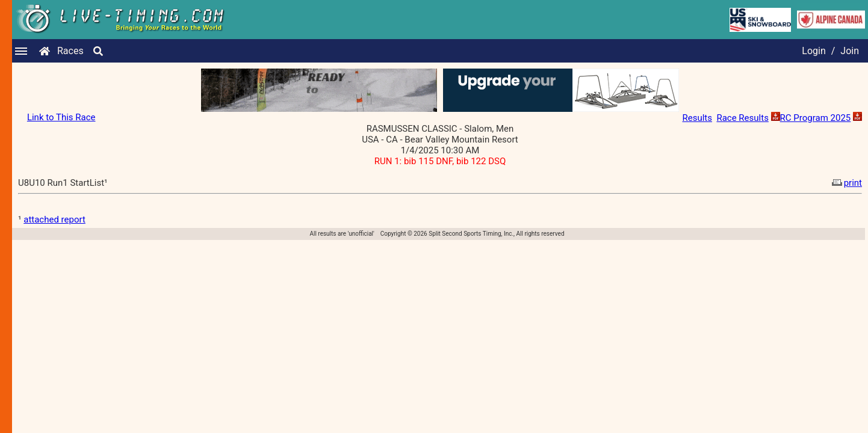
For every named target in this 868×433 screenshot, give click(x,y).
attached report (54, 220)
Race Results (742, 118)
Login (814, 51)
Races (70, 51)
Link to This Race (61, 117)
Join (850, 51)
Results (697, 118)
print (846, 183)
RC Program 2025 (816, 118)
